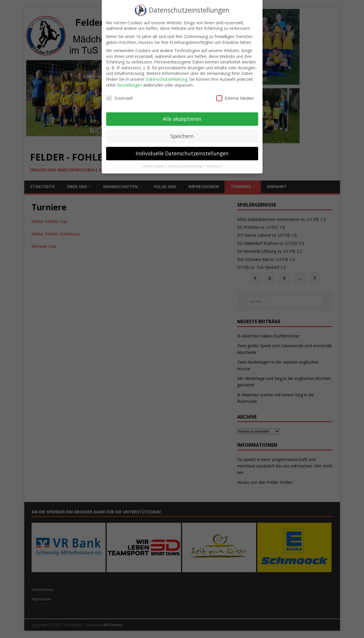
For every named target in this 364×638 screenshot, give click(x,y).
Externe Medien (235, 94)
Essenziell (119, 94)
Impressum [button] (214, 162)
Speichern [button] (182, 132)
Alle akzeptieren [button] (182, 115)
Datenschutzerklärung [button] (185, 162)
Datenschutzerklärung (166, 75)
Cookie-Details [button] (153, 162)
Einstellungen (130, 81)
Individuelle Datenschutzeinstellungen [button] (182, 149)
